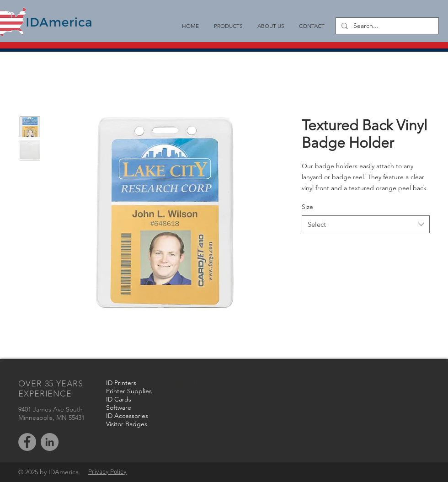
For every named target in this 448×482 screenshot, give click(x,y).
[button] (228, 26)
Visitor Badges (127, 424)
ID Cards (119, 399)
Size (307, 207)
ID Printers (121, 383)
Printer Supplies (129, 391)
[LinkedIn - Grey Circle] (50, 442)
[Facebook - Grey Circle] (27, 442)
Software (119, 407)
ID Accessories (127, 416)
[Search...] (386, 26)
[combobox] (366, 224)
